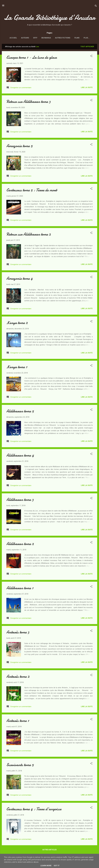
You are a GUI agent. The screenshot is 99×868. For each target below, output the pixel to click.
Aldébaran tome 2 (20, 544)
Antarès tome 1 (18, 721)
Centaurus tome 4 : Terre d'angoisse (34, 809)
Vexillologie (87, 38)
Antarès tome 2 (18, 677)
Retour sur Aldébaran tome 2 (29, 235)
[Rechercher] (96, 6)
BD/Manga (43, 38)
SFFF (32, 38)
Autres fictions (60, 38)
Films (74, 38)
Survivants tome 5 (20, 765)
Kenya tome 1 (17, 367)
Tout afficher (87, 47)
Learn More (46, 866)
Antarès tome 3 (18, 633)
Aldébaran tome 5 (20, 412)
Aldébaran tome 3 (20, 500)
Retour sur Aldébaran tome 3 (28, 102)
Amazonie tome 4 (20, 279)
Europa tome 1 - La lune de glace (32, 58)
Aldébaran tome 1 (20, 588)
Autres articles (49, 850)
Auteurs (22, 38)
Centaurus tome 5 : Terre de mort (32, 190)
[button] (91, 57)
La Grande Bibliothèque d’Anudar (50, 17)
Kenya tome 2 (17, 323)
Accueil (10, 38)
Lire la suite (87, 88)
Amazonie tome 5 (19, 146)
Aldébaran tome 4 (20, 456)
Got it (57, 866)
